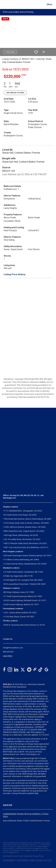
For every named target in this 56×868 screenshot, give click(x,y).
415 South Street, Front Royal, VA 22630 (20, 515)
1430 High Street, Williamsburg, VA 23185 (21, 535)
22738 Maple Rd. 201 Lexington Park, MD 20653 (23, 580)
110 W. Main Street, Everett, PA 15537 (19, 617)
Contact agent (10, 52)
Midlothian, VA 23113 (26, 547)
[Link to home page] (5, 5)
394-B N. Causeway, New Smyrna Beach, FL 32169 (24, 625)
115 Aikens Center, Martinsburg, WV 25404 (21, 560)
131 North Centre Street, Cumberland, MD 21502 (23, 572)
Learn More (8, 656)
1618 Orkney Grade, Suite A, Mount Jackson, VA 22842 (26, 523)
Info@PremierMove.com (13, 648)
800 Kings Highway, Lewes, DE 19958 (19, 592)
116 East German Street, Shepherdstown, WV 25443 (25, 564)
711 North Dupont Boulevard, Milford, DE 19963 (23, 596)
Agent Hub (8, 805)
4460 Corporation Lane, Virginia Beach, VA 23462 (24, 531)
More (50, 4)
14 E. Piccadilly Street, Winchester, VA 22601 (22, 539)
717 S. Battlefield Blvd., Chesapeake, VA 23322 (23, 511)
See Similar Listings (15, 93)
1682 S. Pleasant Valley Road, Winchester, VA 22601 (25, 543)
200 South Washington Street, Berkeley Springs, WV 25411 (28, 556)
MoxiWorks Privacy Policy (34, 856)
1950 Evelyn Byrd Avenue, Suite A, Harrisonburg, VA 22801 (28, 519)
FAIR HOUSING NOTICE (41, 860)
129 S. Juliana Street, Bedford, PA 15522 (20, 613)
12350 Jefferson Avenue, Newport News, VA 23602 (25, 527)
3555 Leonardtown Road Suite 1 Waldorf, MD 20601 (25, 584)
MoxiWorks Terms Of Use (13, 856)
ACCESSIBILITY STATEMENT (16, 860)
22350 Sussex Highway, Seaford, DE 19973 (21, 605)
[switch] (36, 52)
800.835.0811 (9, 652)
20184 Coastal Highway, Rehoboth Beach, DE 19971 (25, 600)
